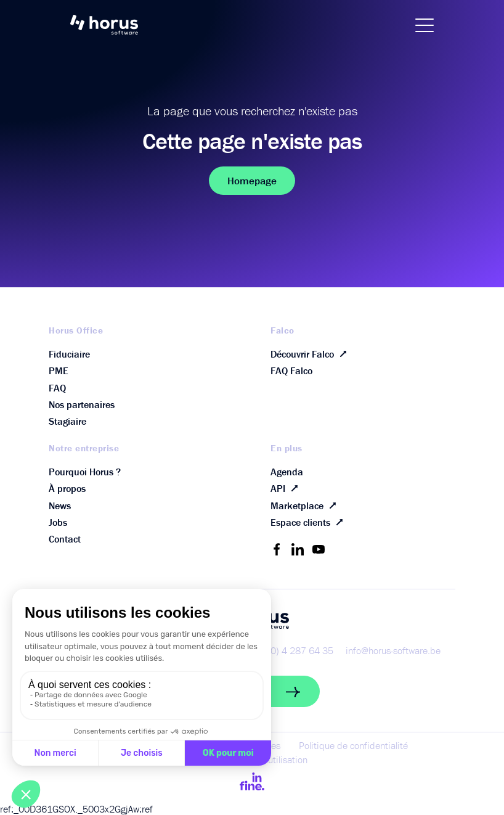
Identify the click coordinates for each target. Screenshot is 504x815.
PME (59, 371)
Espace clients (309, 522)
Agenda (287, 472)
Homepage (252, 181)
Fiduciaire (69, 354)
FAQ (57, 388)
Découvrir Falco (311, 354)
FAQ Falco (291, 371)
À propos (67, 488)
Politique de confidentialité (353, 745)
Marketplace (306, 505)
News (60, 506)
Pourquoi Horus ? (85, 472)
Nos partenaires (82, 404)
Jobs (58, 522)
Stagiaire (67, 421)
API (287, 489)
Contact (65, 539)
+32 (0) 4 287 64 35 (291, 650)
